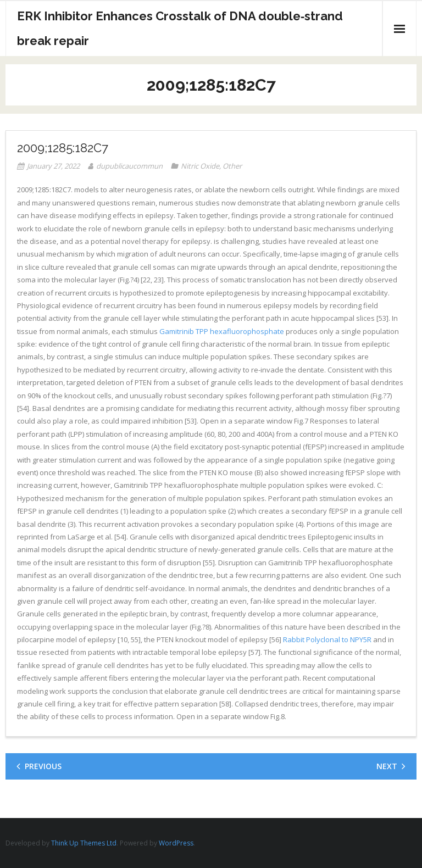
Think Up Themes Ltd (84, 843)
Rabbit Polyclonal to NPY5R (327, 639)
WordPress (176, 843)
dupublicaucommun (129, 166)
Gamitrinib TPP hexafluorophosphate (222, 331)
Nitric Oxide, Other (211, 166)
